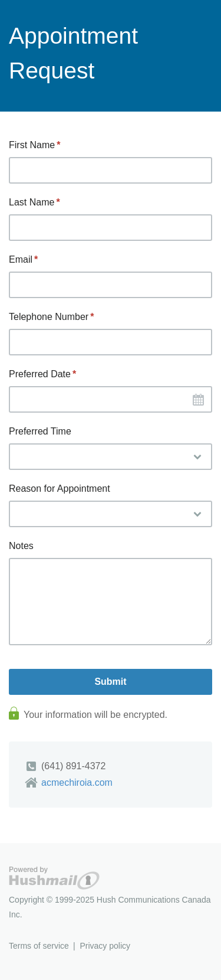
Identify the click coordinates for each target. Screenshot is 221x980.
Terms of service (39, 946)
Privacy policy (105, 946)
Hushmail (54, 878)
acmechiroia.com (77, 783)
